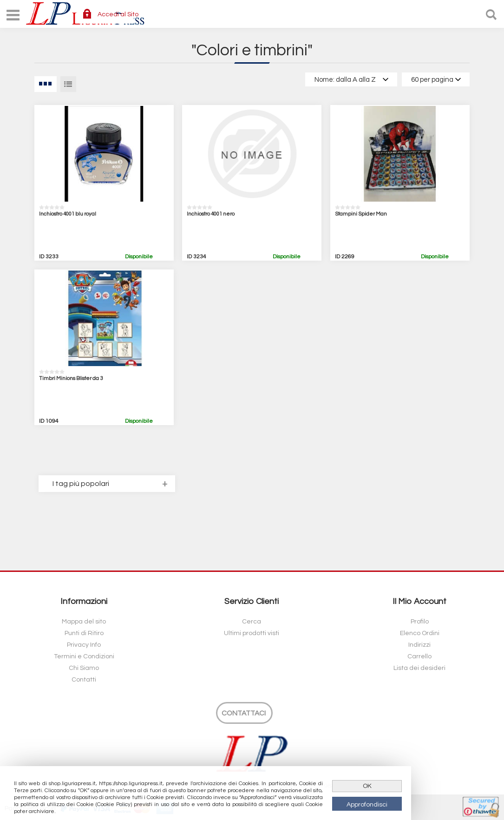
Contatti (84, 680)
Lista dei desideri (419, 668)
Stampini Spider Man (361, 214)
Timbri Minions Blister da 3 (71, 378)
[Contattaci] (244, 713)
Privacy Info (84, 645)
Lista (68, 84)
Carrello (419, 656)
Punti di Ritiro (84, 633)
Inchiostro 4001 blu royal (68, 214)
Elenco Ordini (420, 633)
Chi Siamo (84, 668)
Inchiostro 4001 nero (211, 214)
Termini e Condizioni (84, 656)
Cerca (252, 622)
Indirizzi (419, 645)
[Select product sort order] (351, 79)
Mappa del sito (84, 622)
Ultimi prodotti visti (252, 633)
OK (367, 786)
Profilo (420, 622)
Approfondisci (367, 805)
